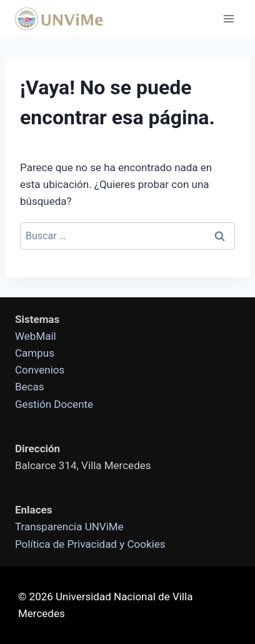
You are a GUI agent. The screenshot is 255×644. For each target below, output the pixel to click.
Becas (30, 387)
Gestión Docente (54, 404)
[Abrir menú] (228, 18)
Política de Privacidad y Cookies (90, 544)
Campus (35, 353)
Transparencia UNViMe (69, 527)
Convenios (40, 370)
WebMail (36, 336)
